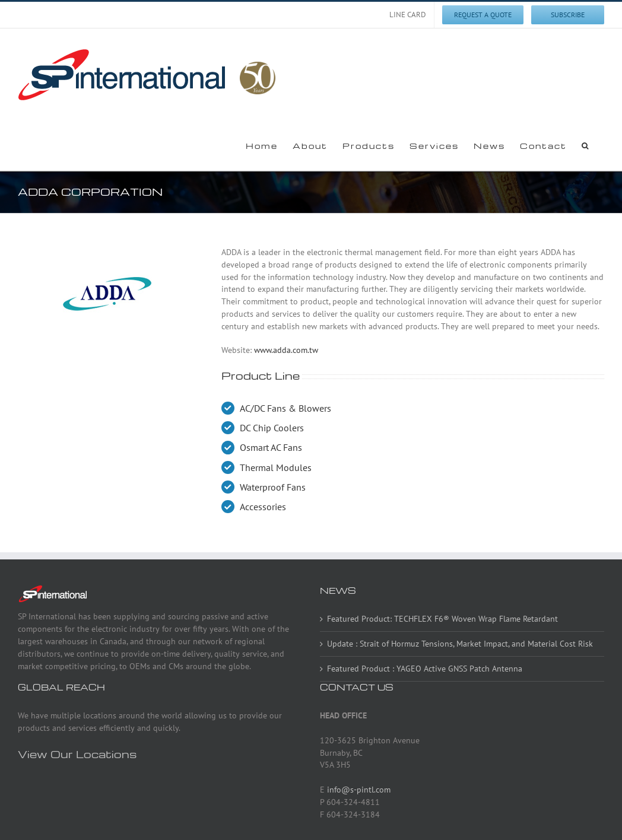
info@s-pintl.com (359, 790)
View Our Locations (77, 754)
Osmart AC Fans (271, 447)
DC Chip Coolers (272, 428)
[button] (585, 145)
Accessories (263, 507)
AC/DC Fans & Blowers (285, 408)
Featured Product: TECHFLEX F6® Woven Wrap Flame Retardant (442, 619)
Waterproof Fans (273, 487)
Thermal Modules (276, 467)
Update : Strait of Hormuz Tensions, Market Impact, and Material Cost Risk (460, 644)
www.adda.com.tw (286, 350)
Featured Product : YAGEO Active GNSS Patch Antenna (425, 669)
